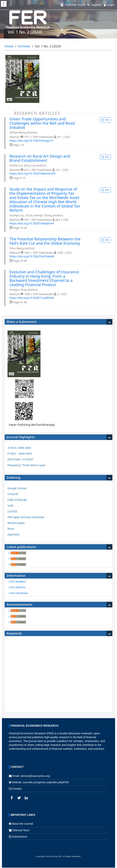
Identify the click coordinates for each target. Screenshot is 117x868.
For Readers (18, 581)
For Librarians (19, 593)
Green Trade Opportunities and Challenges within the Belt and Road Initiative (42, 123)
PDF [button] (107, 120)
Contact (17, 789)
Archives (24, 46)
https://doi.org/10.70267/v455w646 (32, 256)
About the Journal (22, 824)
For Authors (18, 587)
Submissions (20, 837)
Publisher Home (73, 5)
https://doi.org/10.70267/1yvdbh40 (32, 298)
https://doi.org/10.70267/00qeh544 (32, 223)
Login (109, 5)
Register (95, 5)
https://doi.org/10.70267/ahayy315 (31, 141)
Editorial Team (21, 830)
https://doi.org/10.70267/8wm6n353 (32, 173)
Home (9, 46)
